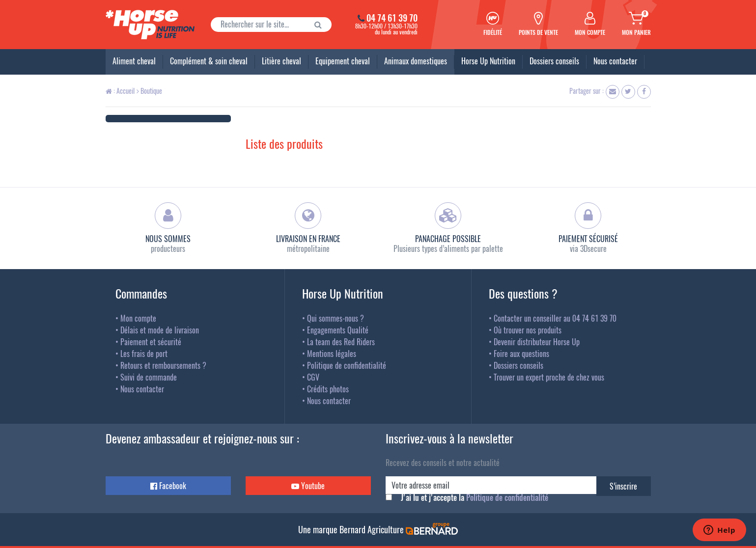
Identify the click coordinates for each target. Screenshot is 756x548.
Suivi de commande (149, 377)
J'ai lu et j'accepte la (475, 497)
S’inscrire (623, 486)
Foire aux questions (521, 354)
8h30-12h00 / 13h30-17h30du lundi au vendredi (378, 25)
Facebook (168, 486)
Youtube (308, 486)
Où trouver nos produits (528, 330)
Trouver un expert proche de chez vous (549, 377)
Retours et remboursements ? (163, 365)
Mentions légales (332, 354)
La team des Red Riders (341, 342)
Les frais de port (144, 354)
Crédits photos (328, 389)
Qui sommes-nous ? (336, 318)
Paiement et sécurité (151, 342)
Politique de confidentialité (347, 365)
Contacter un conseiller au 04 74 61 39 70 (555, 318)
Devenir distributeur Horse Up (537, 342)
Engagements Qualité (338, 330)
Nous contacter (142, 389)
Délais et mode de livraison (160, 330)
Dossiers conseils (518, 365)
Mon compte (138, 318)
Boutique (149, 91)
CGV (313, 377)
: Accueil (120, 91)
